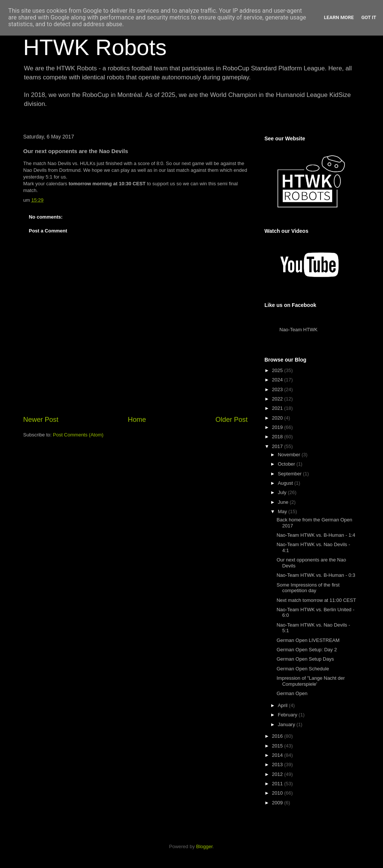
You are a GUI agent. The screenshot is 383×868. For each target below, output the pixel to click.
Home (137, 420)
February (288, 715)
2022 (278, 399)
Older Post (232, 420)
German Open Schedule (303, 669)
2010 (278, 793)
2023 (278, 389)
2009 (278, 803)
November (290, 455)
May (283, 511)
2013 (278, 765)
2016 (278, 736)
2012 (278, 774)
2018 (278, 437)
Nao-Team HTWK (298, 330)
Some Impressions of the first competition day (308, 588)
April (284, 705)
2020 (278, 418)
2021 (278, 408)
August (286, 483)
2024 (278, 380)
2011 (278, 784)
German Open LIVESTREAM (308, 640)
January (287, 724)
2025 (278, 370)
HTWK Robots (95, 47)
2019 (278, 427)
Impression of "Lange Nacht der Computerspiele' (310, 681)
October (287, 464)
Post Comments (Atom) (78, 435)
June (284, 502)
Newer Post (41, 420)
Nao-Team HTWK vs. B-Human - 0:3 (316, 575)
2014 (278, 755)
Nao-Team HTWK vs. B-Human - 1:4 (316, 535)
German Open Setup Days (305, 659)
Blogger (204, 846)
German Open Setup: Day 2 (307, 650)
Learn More (339, 17)
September (290, 474)
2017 (278, 446)
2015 (278, 746)
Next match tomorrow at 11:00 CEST (316, 600)
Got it (369, 17)
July (283, 492)
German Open (292, 693)
